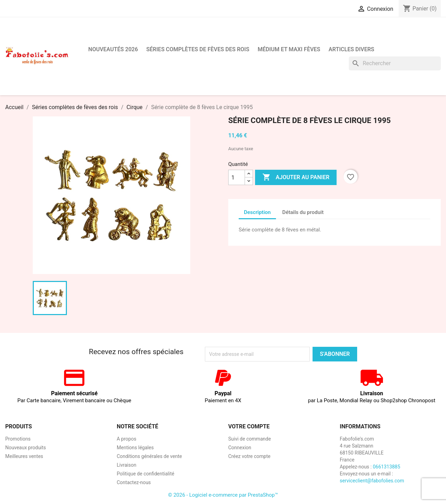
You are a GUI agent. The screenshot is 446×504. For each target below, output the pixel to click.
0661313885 (387, 467)
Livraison (126, 465)
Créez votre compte (249, 456)
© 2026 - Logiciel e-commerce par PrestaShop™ (223, 495)
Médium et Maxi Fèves (289, 49)
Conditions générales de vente (149, 456)
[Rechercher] (395, 63)
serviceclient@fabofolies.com (372, 481)
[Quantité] (237, 177)
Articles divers (351, 49)
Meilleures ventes (24, 456)
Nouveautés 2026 (113, 49)
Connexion (240, 448)
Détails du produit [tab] (303, 212)
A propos (126, 439)
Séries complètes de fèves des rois (198, 49)
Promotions (18, 439)
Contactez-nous (134, 482)
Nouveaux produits (26, 448)
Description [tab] (257, 212)
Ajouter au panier (296, 177)
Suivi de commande (249, 439)
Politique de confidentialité (145, 474)
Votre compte (249, 426)
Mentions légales (135, 448)
